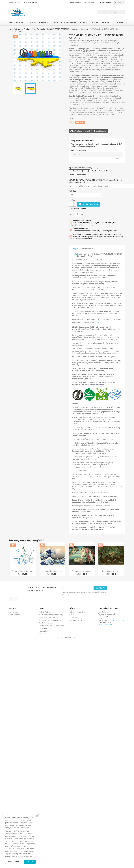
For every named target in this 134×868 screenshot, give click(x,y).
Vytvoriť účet (73, 617)
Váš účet (73, 608)
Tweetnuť (82, 214)
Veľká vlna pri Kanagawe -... (52, 571)
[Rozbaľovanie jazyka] (76, 3)
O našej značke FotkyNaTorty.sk (50, 620)
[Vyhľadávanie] (111, 12)
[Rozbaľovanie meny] (92, 3)
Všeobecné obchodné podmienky (51, 615)
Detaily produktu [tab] (88, 249)
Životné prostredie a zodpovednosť (51, 626)
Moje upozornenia (75, 620)
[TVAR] (85, 195)
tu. (98, 322)
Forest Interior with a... (111, 571)
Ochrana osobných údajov (48, 617)
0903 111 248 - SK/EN (29, 3)
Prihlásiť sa (72, 615)
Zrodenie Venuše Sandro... (82, 571)
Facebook (11, 599)
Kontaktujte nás (44, 628)
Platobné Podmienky (46, 623)
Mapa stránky (44, 631)
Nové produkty (14, 612)
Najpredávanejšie (15, 615)
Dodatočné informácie (79, 150)
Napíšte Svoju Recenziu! (80, 131)
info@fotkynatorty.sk (106, 624)
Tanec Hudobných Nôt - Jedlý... (23, 571)
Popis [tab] (75, 249)
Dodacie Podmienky (46, 612)
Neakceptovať (13, 862)
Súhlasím (30, 862)
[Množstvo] (71, 204)
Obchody (42, 634)
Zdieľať (77, 214)
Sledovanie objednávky (77, 612)
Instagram (16, 599)
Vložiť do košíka (89, 204)
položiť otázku (100, 131)
